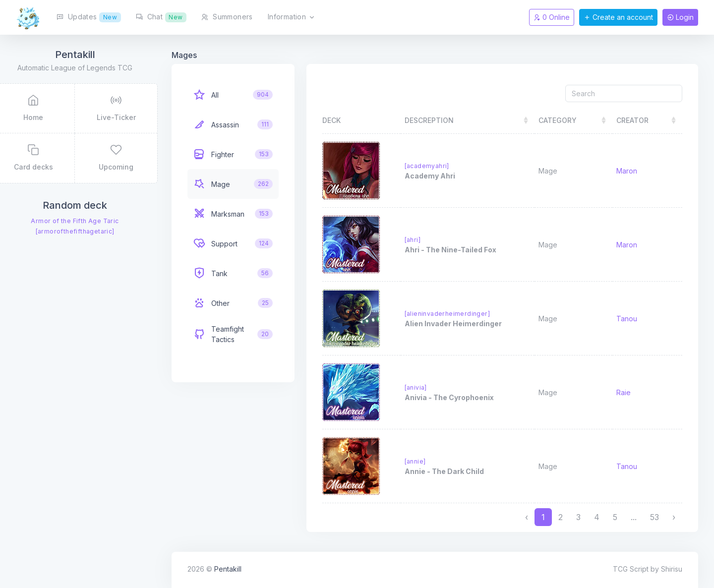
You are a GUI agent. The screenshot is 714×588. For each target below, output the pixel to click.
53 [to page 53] (654, 517)
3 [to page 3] (578, 517)
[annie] (428, 461)
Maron (630, 171)
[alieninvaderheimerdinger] (460, 314)
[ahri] (425, 240)
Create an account (618, 17)
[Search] (624, 93)
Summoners (227, 17)
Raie (626, 392)
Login (680, 17)
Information (292, 17)
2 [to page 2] (561, 517)
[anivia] (428, 387)
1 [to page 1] (543, 517)
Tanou (630, 319)
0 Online (552, 17)
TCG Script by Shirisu (648, 569)
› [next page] (674, 517)
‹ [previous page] (527, 517)
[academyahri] (439, 166)
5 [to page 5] (615, 517)
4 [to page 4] (597, 517)
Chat (161, 17)
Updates (89, 17)
